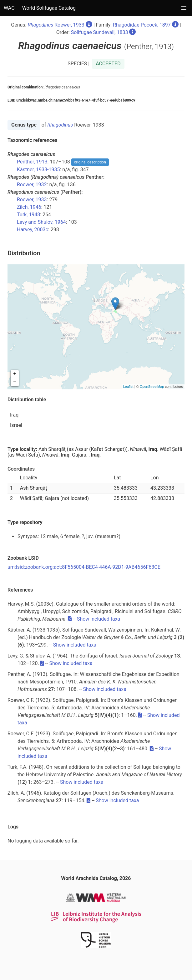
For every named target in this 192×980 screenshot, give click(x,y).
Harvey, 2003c (33, 230)
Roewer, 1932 (32, 185)
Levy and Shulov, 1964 (41, 222)
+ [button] (15, 374)
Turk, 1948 (28, 215)
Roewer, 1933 (56, 25)
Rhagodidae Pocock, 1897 (142, 25)
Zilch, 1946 (29, 207)
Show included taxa (99, 619)
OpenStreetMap (152, 387)
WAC (9, 8)
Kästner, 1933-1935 (38, 170)
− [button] (15, 382)
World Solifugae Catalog (49, 8)
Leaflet (128, 387)
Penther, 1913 (32, 162)
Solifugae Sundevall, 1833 (100, 32)
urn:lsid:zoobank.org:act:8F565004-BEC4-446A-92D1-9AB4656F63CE (84, 567)
